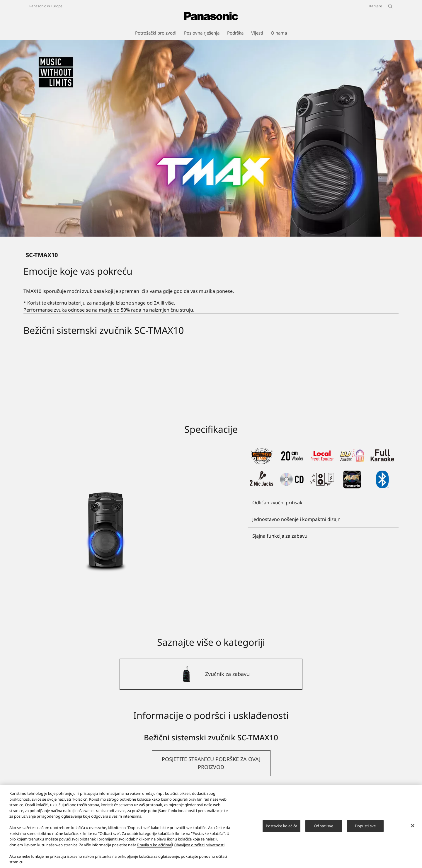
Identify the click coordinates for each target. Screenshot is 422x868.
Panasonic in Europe (46, 6)
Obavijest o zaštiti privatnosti (199, 845)
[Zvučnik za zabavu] (211, 674)
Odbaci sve (324, 826)
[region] (211, 826)
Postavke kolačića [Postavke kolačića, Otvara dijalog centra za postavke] (281, 826)
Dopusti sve (365, 826)
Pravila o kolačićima (154, 845)
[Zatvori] (413, 826)
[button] (211, 763)
